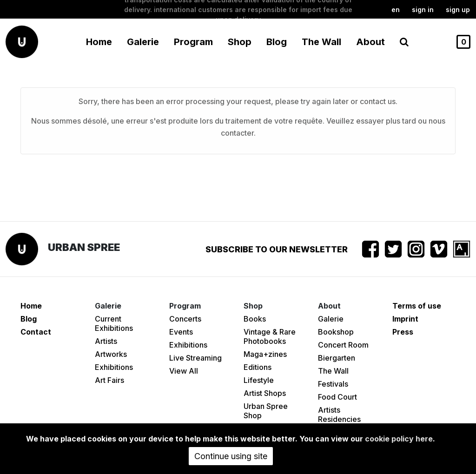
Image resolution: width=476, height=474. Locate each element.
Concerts (185, 319)
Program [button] (193, 42)
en (396, 10)
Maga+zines (265, 354)
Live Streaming (195, 358)
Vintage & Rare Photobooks (270, 336)
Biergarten (337, 358)
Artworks (111, 354)
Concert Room (343, 345)
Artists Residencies (339, 415)
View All (184, 371)
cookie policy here (399, 439)
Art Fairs (109, 380)
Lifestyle (259, 380)
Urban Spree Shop (266, 411)
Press (403, 332)
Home (99, 42)
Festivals (333, 384)
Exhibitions (114, 367)
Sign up (458, 10)
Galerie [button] (143, 42)
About (370, 42)
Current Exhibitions (114, 323)
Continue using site (231, 456)
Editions (258, 367)
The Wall (321, 42)
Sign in (423, 10)
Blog (277, 42)
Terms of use (417, 306)
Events (181, 332)
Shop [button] (240, 42)
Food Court (337, 397)
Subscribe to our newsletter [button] (277, 249)
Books (255, 319)
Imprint (405, 319)
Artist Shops (265, 393)
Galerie (331, 319)
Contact (36, 332)
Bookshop (336, 332)
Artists (106, 341)
